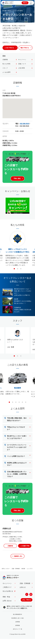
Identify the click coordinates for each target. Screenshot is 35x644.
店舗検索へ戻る (18, 556)
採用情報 (18, 625)
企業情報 (18, 622)
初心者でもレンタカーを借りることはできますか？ (15, 437)
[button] (14, 269)
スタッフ (5, 68)
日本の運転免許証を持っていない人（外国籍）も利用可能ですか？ (15, 474)
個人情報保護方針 (18, 614)
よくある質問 (6, 72)
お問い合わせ (7, 601)
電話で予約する (25, 48)
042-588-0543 (25, 124)
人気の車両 (21, 68)
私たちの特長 (6, 64)
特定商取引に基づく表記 (18, 618)
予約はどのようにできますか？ (15, 428)
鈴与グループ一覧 (18, 629)
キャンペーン (22, 60)
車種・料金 (6, 597)
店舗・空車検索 (25, 583)
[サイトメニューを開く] (31, 3)
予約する (25, 3)
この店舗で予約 (25, 546)
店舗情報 (5, 60)
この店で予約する (9, 48)
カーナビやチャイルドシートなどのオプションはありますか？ (15, 447)
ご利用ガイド (7, 587)
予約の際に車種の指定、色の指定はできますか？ (15, 419)
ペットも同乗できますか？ (15, 456)
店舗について (22, 64)
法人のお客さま (8, 591)
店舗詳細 (10, 546)
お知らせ (23, 587)
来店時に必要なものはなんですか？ (15, 464)
